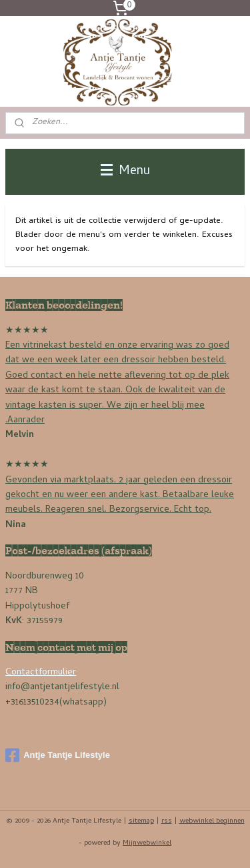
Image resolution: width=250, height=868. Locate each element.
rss (167, 821)
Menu (125, 171)
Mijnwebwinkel (147, 843)
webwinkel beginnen (212, 821)
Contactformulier (41, 673)
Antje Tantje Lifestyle (58, 755)
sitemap (141, 821)
